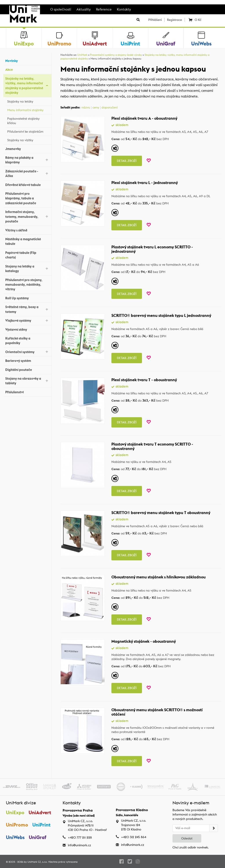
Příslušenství (27, 392)
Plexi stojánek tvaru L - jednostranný (145, 183)
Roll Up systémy (27, 298)
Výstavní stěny (27, 329)
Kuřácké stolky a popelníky (27, 341)
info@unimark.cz (79, 845)
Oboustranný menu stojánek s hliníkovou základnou (159, 577)
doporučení (110, 107)
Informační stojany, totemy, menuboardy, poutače (27, 217)
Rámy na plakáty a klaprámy (27, 160)
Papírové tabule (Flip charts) (27, 255)
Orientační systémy (27, 351)
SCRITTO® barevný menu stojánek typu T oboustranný (161, 513)
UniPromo (17, 825)
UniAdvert (40, 812)
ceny (96, 107)
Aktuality (84, 9)
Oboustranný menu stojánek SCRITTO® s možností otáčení (157, 712)
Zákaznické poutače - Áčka (27, 173)
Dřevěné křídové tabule (27, 184)
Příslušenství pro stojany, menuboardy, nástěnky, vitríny (27, 285)
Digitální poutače (27, 369)
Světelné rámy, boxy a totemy (27, 309)
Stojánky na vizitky (28, 139)
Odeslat (187, 838)
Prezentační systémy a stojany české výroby (116, 55)
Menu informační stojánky (28, 109)
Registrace (174, 20)
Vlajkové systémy (27, 320)
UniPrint (41, 825)
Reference (104, 9)
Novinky (27, 60)
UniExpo (15, 812)
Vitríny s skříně (27, 230)
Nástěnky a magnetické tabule (27, 241)
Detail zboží (127, 161)
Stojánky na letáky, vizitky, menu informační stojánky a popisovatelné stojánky (27, 86)
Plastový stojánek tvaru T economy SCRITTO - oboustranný (152, 446)
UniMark (82, 55)
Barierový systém (27, 360)
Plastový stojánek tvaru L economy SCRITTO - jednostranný (152, 249)
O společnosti (61, 9)
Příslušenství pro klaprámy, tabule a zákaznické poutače (27, 198)
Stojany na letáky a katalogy (27, 269)
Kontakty (124, 9)
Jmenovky (27, 148)
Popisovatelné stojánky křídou (28, 121)
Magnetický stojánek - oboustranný (144, 641)
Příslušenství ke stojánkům (28, 131)
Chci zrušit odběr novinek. (191, 847)
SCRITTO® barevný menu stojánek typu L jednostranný (161, 315)
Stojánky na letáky (28, 101)
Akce (27, 69)
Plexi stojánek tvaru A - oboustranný (144, 118)
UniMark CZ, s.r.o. (37, 862)
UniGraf (38, 837)
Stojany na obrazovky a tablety (27, 381)
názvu (86, 107)
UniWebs (15, 837)
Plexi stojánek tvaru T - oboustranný (144, 380)
